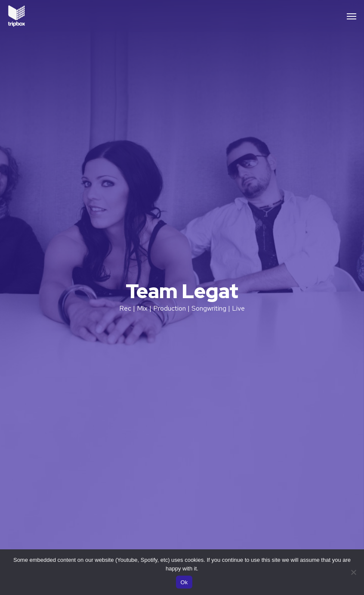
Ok (184, 582)
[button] (352, 16)
